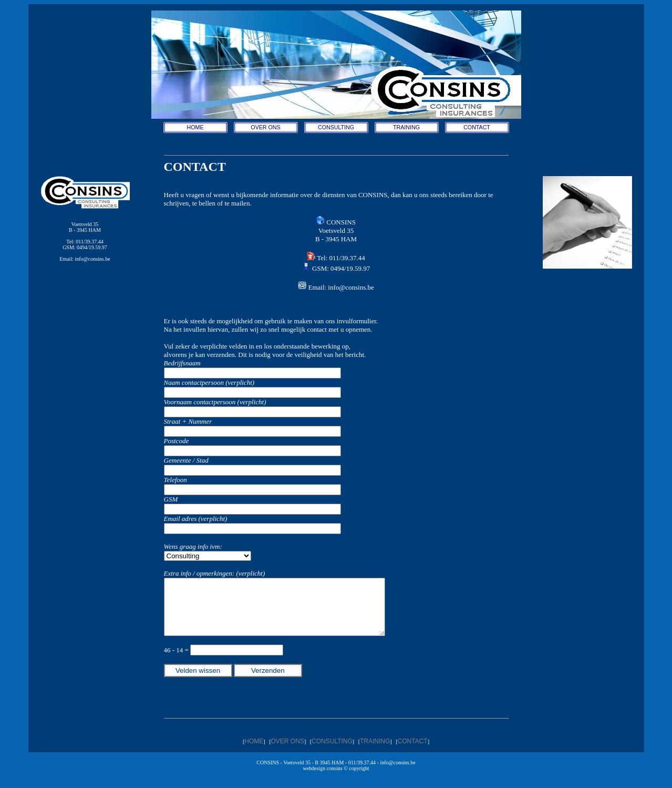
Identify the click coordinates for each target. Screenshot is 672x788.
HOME (195, 127)
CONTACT (477, 127)
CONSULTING (336, 127)
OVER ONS (265, 127)
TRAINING (406, 127)
